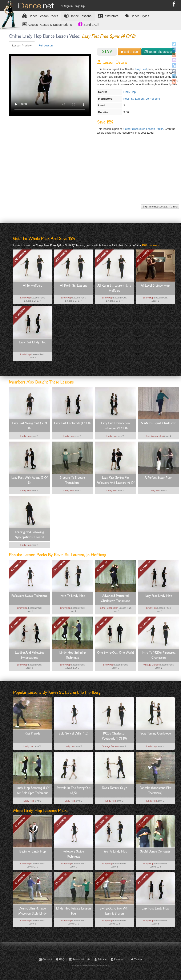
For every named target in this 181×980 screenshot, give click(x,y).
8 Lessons (20, 313)
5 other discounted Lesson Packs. (144, 129)
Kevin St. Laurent (134, 99)
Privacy (100, 959)
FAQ (60, 959)
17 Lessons (59, 566)
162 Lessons (102, 256)
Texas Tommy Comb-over (155, 734)
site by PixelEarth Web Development (91, 965)
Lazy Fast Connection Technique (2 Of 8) (115, 426)
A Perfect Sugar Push (158, 478)
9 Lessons (102, 623)
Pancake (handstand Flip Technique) (155, 791)
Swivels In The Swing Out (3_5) (73, 791)
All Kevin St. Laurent (73, 286)
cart (129, 52)
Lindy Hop (130, 92)
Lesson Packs (40, 16)
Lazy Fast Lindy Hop (33, 343)
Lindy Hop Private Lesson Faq (73, 911)
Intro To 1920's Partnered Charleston (158, 655)
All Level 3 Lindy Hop (155, 286)
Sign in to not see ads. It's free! (160, 207)
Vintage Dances (152, 665)
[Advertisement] (93, 174)
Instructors (108, 16)
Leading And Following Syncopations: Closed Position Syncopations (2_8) (29, 535)
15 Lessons (61, 879)
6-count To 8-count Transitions (72, 480)
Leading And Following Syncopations (29, 655)
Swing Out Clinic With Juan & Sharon (114, 911)
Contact (45, 959)
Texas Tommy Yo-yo (114, 788)
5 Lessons (61, 822)
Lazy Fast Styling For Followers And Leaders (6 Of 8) (115, 481)
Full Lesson (46, 45)
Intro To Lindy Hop (72, 596)
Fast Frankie (32, 734)
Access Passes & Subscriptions (47, 24)
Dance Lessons (78, 16)
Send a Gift (89, 24)
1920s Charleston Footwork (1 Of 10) (114, 736)
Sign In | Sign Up (73, 6)
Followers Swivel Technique (29, 596)
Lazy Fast (141, 69)
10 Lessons (145, 623)
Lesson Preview (22, 45)
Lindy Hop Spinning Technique (72, 655)
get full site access (158, 52)
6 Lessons (102, 566)
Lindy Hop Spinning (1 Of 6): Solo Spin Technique (32, 791)
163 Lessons (61, 256)
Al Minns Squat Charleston (158, 423)
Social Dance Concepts (155, 852)
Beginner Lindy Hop (33, 852)
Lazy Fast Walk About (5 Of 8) (29, 480)
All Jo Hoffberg (33, 286)
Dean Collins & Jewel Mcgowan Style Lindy (32, 911)
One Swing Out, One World (115, 653)
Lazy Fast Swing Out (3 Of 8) (29, 426)
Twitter (137, 959)
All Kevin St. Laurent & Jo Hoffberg (114, 288)
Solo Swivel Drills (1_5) (73, 734)
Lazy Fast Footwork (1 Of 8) (72, 423)
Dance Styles (137, 16)
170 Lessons (20, 256)
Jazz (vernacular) (155, 436)
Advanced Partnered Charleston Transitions (115, 599)
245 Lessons (143, 256)
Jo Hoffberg (153, 99)
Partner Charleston (108, 608)
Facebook (118, 959)
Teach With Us (80, 959)
